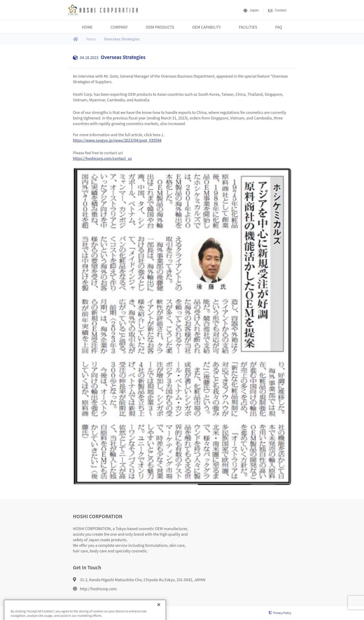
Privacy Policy (280, 613)
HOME (87, 27)
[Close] (159, 607)
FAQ (279, 27)
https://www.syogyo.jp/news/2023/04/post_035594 (117, 140)
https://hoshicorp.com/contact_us (102, 158)
